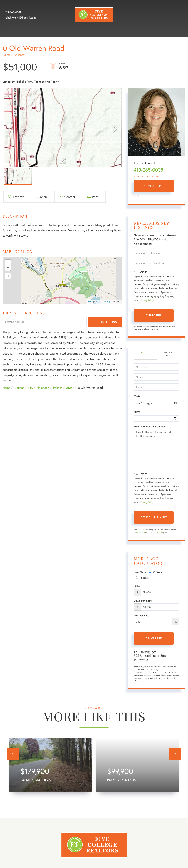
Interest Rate (141, 615)
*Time (137, 412)
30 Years (155, 572)
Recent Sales (154, 177)
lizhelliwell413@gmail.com (20, 18)
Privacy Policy (147, 300)
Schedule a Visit (168, 354)
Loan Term (140, 572)
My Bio (137, 195)
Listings (19, 388)
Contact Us (145, 353)
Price (137, 586)
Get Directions (105, 322)
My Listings (140, 177)
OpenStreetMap (103, 302)
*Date (137, 396)
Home (6, 388)
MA (31, 388)
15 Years (142, 578)
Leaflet (90, 302)
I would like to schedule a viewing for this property (157, 449)
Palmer (58, 388)
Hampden (43, 388)
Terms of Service (155, 532)
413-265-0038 (13, 12)
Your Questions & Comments (151, 426)
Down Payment (143, 601)
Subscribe (154, 315)
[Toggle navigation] (179, 15)
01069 (70, 388)
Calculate (154, 638)
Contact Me (154, 186)
